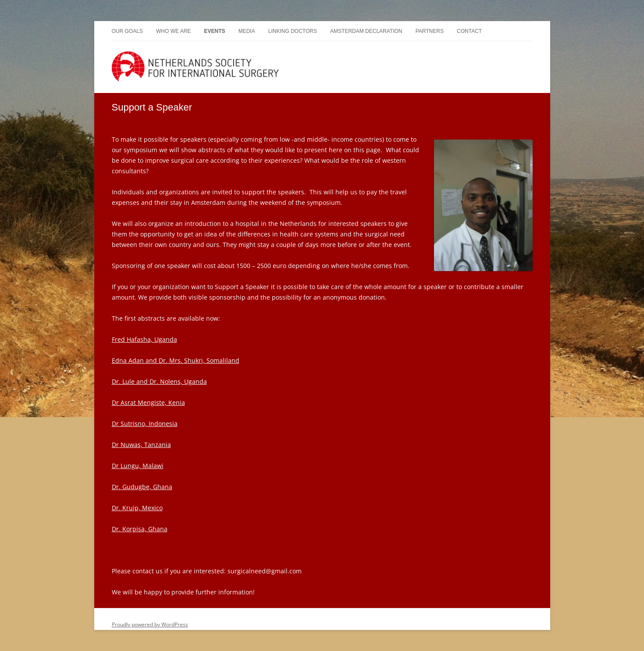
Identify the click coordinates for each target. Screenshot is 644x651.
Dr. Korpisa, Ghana (140, 529)
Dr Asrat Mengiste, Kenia (148, 402)
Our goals (127, 31)
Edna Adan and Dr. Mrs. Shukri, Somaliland (176, 360)
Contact (469, 31)
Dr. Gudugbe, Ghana (142, 487)
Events (214, 31)
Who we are (173, 31)
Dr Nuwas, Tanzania (141, 445)
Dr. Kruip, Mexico (137, 508)
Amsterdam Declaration (366, 31)
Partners (430, 31)
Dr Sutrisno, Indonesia (145, 424)
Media (247, 31)
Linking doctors (293, 31)
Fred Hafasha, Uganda (144, 339)
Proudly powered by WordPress (150, 624)
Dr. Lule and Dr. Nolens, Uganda (159, 381)
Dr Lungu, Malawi (138, 466)
